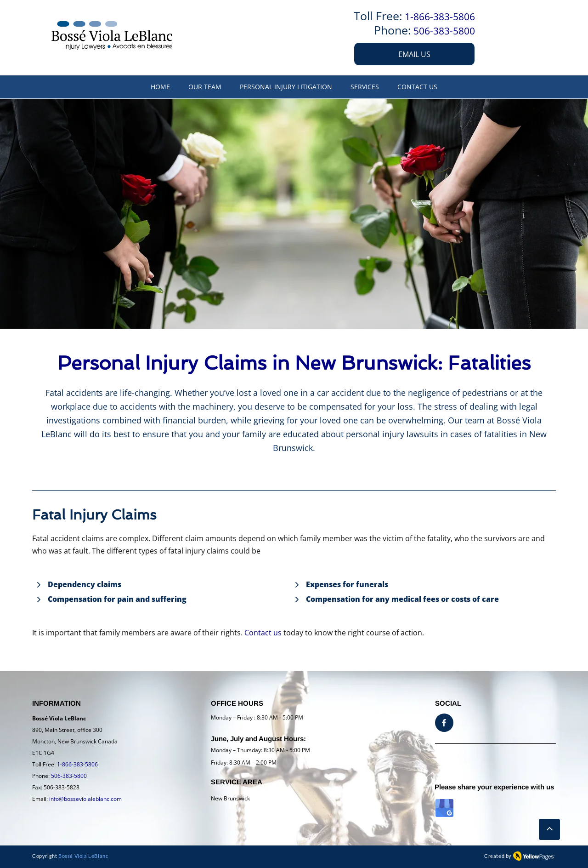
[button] (365, 87)
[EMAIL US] (414, 54)
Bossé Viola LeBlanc (83, 856)
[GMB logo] (444, 808)
